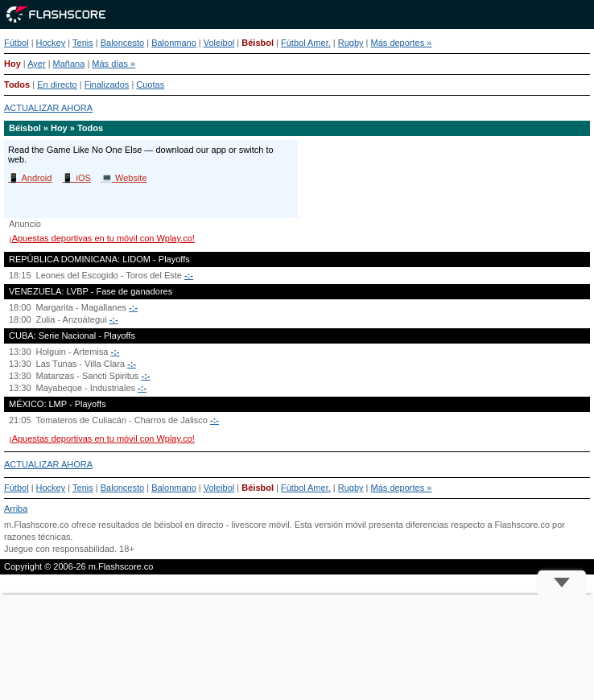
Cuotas (150, 84)
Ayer (36, 64)
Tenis (83, 43)
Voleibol (219, 43)
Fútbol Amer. (306, 43)
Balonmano (174, 43)
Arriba (16, 509)
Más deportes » (402, 43)
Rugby (351, 43)
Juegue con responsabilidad (59, 549)
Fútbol (16, 43)
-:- (189, 275)
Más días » (113, 64)
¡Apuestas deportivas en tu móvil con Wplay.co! (102, 238)
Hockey (51, 43)
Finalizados (107, 84)
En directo (57, 84)
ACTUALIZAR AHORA (48, 108)
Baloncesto (122, 43)
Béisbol (258, 43)
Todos (17, 84)
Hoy (12, 64)
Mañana (69, 64)
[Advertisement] (297, 647)
